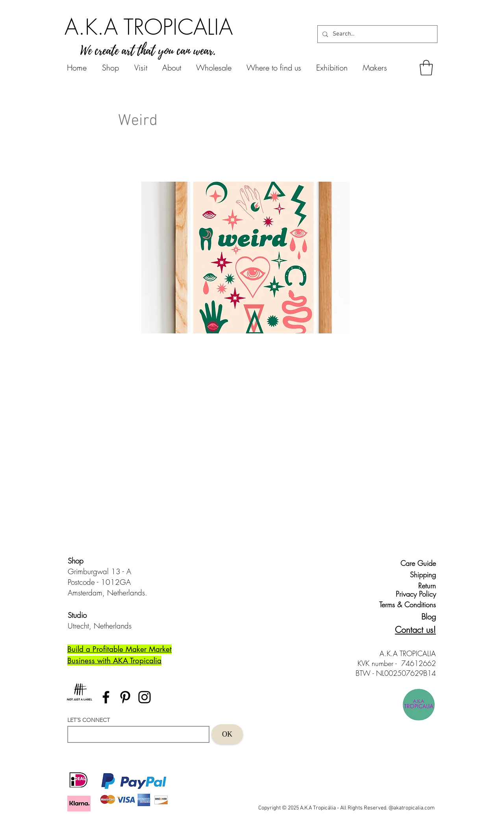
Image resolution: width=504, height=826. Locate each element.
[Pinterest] (125, 697)
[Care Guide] (418, 563)
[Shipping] (418, 575)
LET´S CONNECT (89, 720)
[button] (426, 68)
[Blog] (422, 617)
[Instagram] (145, 697)
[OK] (227, 734)
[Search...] (377, 34)
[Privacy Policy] (414, 594)
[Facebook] (106, 697)
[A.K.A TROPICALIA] (148, 27)
